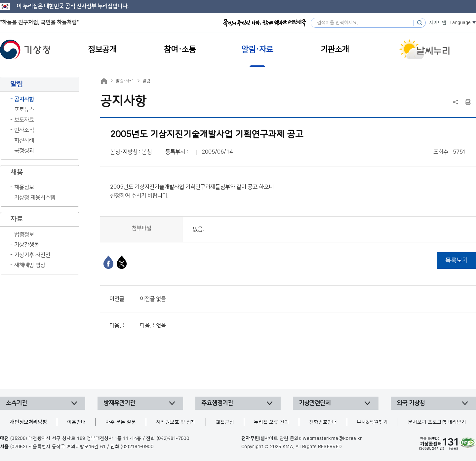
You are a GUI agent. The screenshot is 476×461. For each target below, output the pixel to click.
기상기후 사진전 (32, 255)
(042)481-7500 (173, 439)
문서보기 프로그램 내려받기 (437, 422)
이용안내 (76, 422)
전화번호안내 (323, 422)
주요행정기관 (217, 403)
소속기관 (17, 403)
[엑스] (122, 262)
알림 (146, 81)
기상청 (25, 50)
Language (460, 23)
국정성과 (24, 151)
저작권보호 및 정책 (176, 422)
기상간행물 (27, 245)
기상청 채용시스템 (35, 197)
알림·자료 (125, 81)
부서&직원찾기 (372, 422)
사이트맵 (438, 23)
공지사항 (24, 99)
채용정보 (24, 187)
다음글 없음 (153, 326)
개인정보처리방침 (28, 422)
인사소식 (24, 130)
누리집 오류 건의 (271, 422)
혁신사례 (24, 140)
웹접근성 (225, 422)
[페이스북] (108, 262)
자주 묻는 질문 (121, 422)
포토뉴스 (24, 110)
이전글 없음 (153, 299)
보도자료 (24, 120)
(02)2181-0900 (137, 447)
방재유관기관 (119, 403)
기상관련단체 (315, 403)
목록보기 (456, 260)
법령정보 (24, 234)
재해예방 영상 (30, 265)
